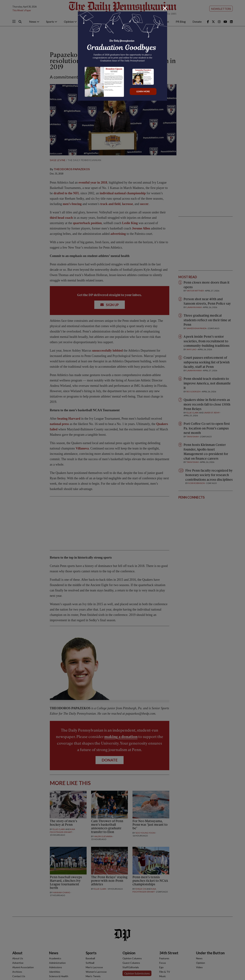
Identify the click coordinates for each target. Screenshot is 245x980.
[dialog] (122, 490)
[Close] (165, 8)
